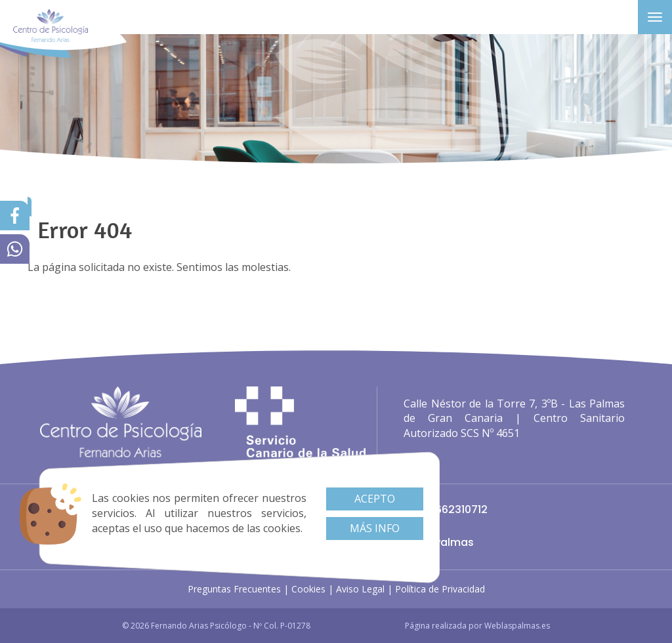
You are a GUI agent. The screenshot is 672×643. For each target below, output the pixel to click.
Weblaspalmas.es (517, 626)
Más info (375, 528)
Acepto (375, 499)
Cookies (308, 589)
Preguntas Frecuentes (234, 589)
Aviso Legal (360, 589)
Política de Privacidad (440, 589)
